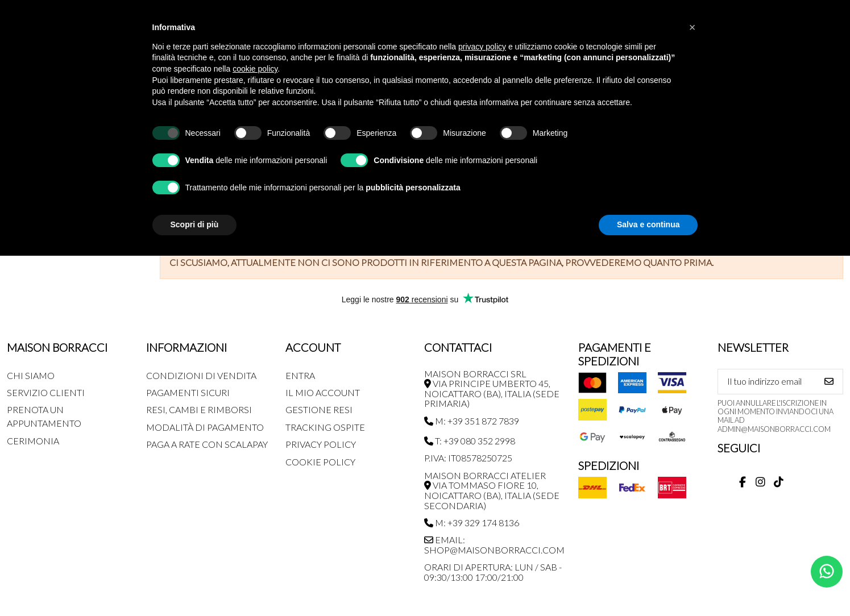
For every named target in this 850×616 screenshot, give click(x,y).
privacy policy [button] (482, 47)
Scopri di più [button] (195, 224)
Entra (300, 375)
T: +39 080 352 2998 (470, 441)
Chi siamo (31, 375)
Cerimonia (33, 441)
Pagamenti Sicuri (188, 392)
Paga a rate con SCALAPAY (207, 444)
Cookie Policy (320, 462)
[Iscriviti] (829, 382)
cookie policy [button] (255, 69)
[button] (693, 27)
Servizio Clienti (46, 392)
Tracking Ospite (325, 427)
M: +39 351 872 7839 (472, 421)
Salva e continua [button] (648, 224)
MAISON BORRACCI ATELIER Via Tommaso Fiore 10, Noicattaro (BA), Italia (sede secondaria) (492, 490)
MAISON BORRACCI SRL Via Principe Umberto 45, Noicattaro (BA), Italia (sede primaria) (492, 389)
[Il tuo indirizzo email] (767, 382)
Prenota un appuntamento (44, 416)
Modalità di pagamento (205, 427)
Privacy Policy (321, 444)
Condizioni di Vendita (201, 375)
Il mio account (323, 392)
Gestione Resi (319, 409)
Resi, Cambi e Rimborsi (199, 409)
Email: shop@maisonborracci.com (494, 545)
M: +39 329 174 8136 (472, 523)
